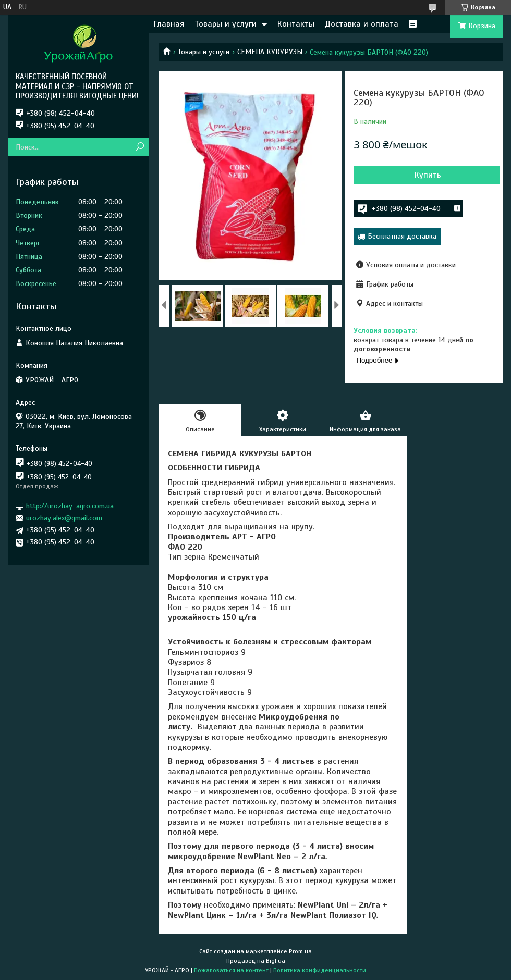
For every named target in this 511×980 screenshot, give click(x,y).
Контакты (296, 24)
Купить (428, 175)
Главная (169, 24)
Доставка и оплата (362, 24)
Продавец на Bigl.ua (256, 961)
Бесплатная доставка (402, 236)
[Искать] (139, 147)
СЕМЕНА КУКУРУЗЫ (270, 52)
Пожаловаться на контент (231, 970)
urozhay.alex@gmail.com (64, 518)
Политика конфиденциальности (320, 970)
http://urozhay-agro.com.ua (70, 506)
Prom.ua (300, 951)
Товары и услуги (226, 24)
